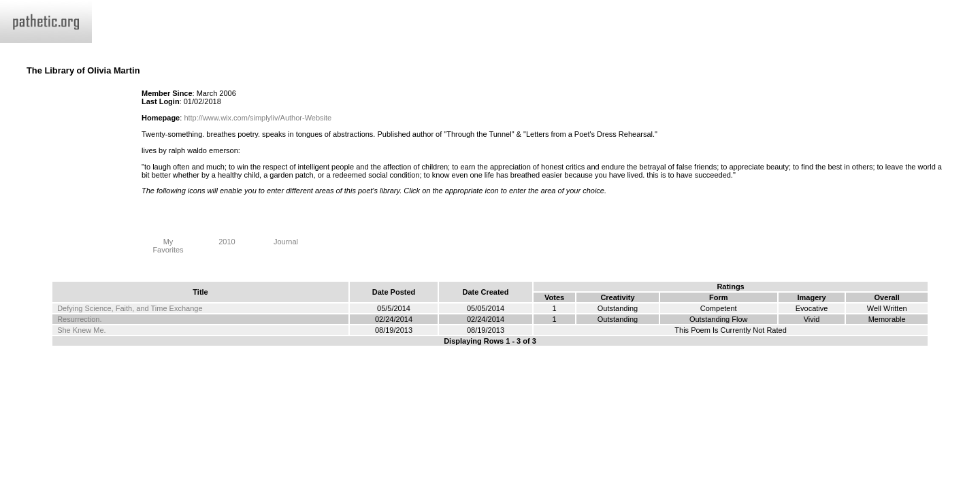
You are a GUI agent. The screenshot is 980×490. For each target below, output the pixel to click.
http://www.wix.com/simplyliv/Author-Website (258, 118)
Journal (286, 238)
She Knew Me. (82, 330)
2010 (227, 238)
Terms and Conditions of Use (490, 371)
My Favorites (168, 242)
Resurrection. (79, 319)
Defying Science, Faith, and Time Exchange (130, 308)
